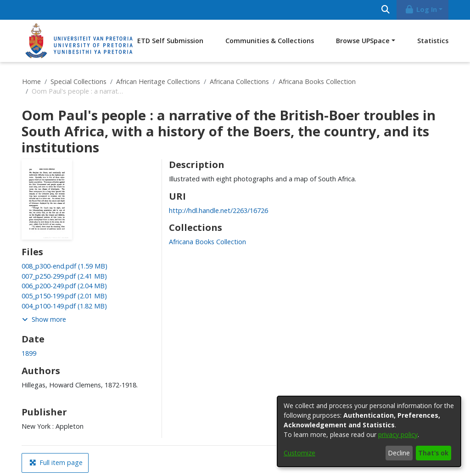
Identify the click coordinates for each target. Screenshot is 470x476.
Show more (44, 319)
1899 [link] (29, 353)
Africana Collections (239, 81)
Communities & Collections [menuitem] (270, 41)
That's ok (433, 453)
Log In (421, 9)
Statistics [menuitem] (433, 41)
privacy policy (398, 434)
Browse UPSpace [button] (363, 41)
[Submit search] (385, 10)
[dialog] (369, 431)
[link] (64, 266)
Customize (299, 453)
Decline (399, 453)
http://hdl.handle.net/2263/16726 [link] (218, 210)
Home (31, 81)
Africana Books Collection (317, 81)
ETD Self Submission (170, 41)
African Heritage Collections (158, 81)
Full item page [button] (56, 462)
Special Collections (78, 81)
